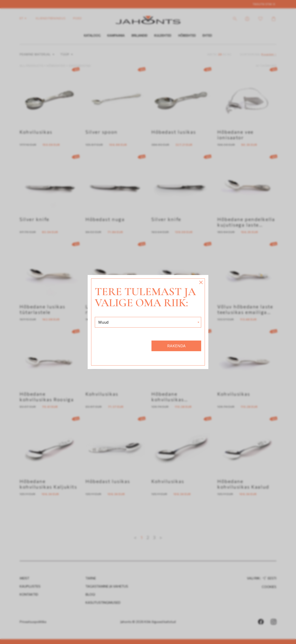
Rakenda (176, 346)
